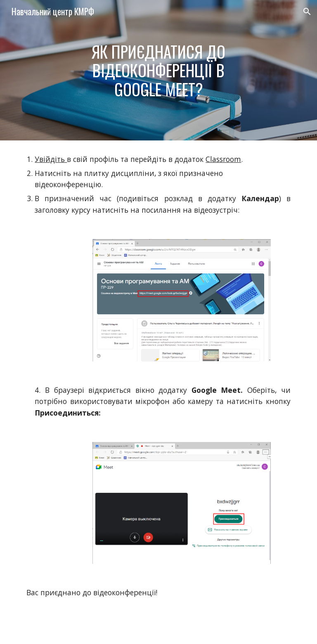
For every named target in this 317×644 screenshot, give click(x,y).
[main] (158, 70)
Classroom (223, 159)
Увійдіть (51, 159)
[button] (307, 12)
